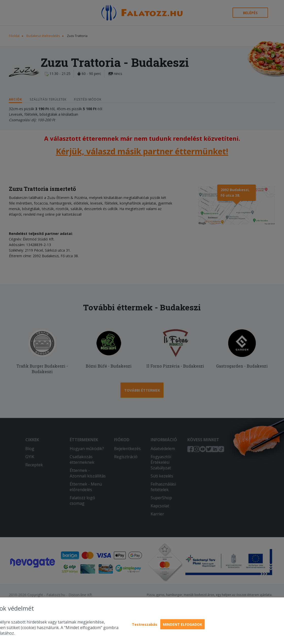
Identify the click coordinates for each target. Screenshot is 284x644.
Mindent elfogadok (182, 624)
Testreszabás (145, 624)
